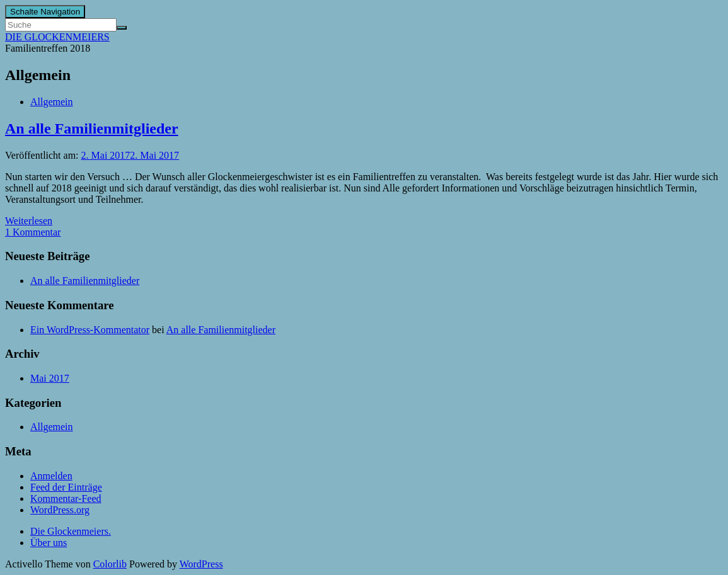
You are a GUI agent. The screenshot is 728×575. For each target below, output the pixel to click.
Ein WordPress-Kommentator (90, 330)
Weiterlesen (29, 221)
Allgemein (52, 102)
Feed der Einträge (66, 487)
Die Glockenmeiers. (71, 531)
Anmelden (51, 476)
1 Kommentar (33, 232)
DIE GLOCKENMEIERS (57, 37)
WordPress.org (60, 510)
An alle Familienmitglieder (92, 128)
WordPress (201, 564)
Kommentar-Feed (66, 498)
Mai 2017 (50, 378)
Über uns (49, 543)
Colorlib (110, 564)
